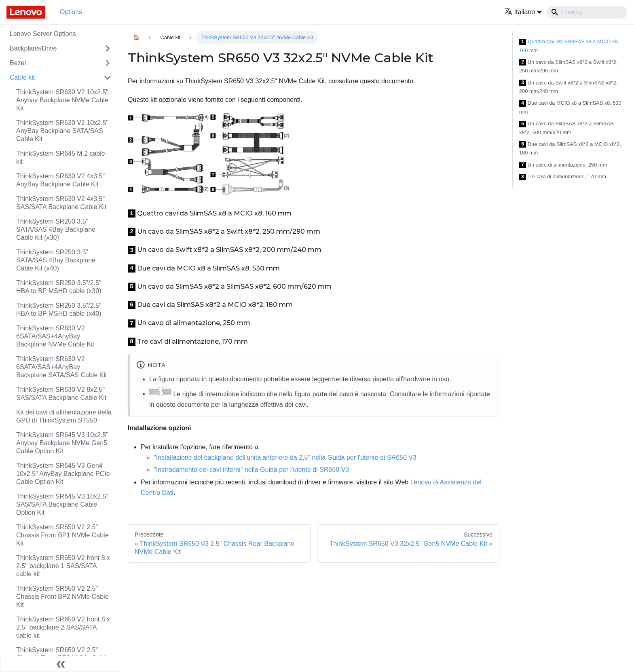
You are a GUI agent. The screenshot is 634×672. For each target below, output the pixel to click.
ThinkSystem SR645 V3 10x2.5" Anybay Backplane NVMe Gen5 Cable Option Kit (62, 443)
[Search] (587, 12)
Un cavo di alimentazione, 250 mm (563, 165)
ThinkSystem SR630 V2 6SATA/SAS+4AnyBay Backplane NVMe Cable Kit (55, 336)
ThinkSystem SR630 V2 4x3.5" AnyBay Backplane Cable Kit (60, 180)
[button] (523, 12)
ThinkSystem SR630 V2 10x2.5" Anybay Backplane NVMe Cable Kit (62, 100)
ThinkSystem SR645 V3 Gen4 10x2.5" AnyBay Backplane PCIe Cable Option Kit (63, 474)
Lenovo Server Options (43, 34)
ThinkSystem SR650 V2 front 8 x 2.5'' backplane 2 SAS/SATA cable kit (63, 627)
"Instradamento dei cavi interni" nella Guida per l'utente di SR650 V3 (251, 470)
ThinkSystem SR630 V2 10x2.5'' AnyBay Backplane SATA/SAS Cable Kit (62, 131)
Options (71, 12)
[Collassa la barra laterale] (61, 664)
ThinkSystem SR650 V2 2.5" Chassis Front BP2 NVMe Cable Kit (62, 597)
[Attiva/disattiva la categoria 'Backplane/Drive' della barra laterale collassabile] (108, 49)
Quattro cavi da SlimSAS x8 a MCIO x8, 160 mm (569, 46)
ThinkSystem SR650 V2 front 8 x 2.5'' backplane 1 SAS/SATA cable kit (63, 566)
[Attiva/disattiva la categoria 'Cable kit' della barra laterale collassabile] (108, 78)
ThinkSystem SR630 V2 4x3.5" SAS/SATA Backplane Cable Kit (61, 203)
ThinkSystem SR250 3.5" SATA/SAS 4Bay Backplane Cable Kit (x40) (56, 260)
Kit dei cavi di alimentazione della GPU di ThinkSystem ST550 (64, 416)
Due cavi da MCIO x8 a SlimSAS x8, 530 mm (570, 107)
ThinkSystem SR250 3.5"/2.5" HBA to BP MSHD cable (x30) (59, 287)
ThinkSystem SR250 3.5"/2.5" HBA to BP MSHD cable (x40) (59, 310)
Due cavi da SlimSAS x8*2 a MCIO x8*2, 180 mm (570, 149)
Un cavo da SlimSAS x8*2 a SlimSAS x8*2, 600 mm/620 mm (566, 128)
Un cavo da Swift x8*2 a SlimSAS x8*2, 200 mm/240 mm (568, 87)
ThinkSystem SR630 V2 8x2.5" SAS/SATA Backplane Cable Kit (61, 394)
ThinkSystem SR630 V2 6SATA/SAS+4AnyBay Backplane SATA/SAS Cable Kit (61, 367)
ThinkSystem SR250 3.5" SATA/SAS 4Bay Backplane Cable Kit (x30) (56, 229)
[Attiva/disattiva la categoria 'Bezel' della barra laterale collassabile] (108, 63)
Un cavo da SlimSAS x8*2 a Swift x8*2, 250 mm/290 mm (568, 67)
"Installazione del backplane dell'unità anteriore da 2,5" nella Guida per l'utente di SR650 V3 (285, 458)
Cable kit (22, 77)
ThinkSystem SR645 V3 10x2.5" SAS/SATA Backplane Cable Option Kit (62, 504)
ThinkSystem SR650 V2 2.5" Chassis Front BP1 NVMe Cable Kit (62, 535)
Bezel (18, 63)
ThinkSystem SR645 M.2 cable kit (61, 157)
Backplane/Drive (33, 48)
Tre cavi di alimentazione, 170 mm (563, 177)
